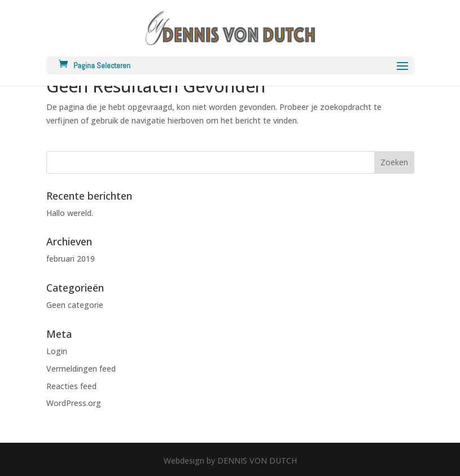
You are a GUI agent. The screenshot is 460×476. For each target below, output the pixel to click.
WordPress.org (74, 403)
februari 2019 (71, 259)
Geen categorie (75, 305)
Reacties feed (71, 386)
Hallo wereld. (70, 213)
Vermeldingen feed (81, 369)
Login (57, 351)
